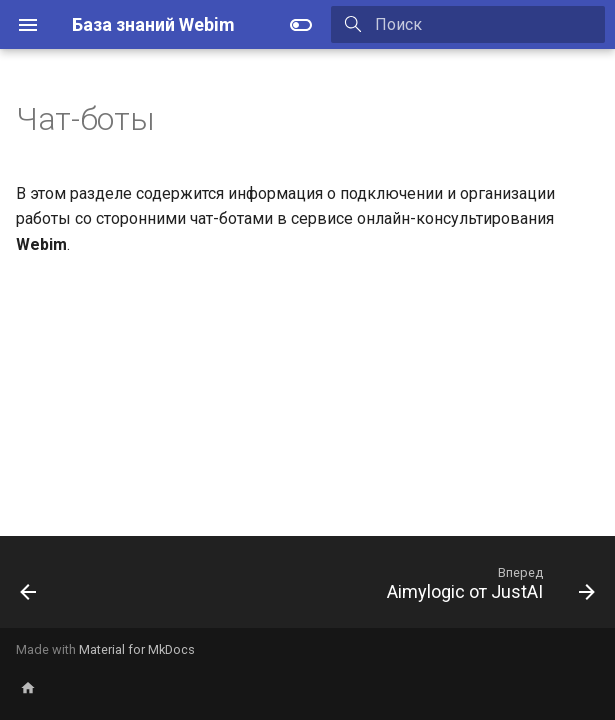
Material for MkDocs (137, 649)
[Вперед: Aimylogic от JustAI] (487, 588)
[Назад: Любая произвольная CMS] (29, 588)
